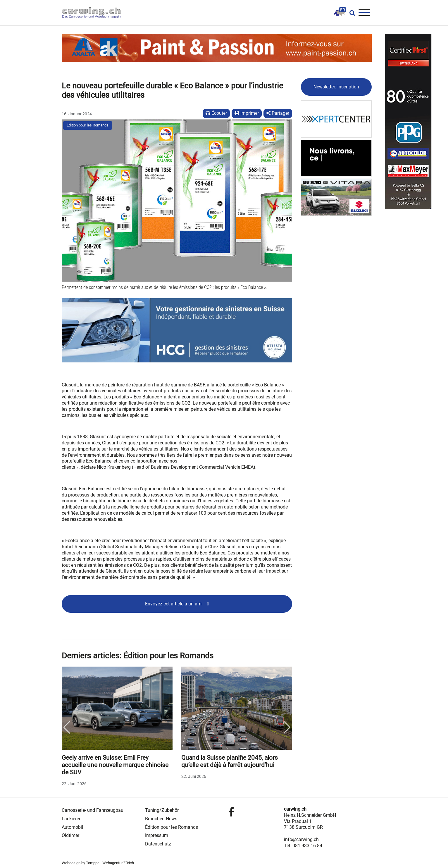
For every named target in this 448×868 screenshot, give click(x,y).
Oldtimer (70, 835)
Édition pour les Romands (88, 125)
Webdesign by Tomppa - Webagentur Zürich (98, 863)
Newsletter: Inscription (336, 87)
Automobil (72, 827)
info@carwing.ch (301, 839)
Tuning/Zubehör (162, 810)
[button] (70, 207)
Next (287, 727)
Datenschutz (158, 844)
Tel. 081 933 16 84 (303, 846)
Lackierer (71, 819)
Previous (67, 727)
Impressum (157, 835)
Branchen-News (161, 819)
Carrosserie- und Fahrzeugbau (93, 810)
